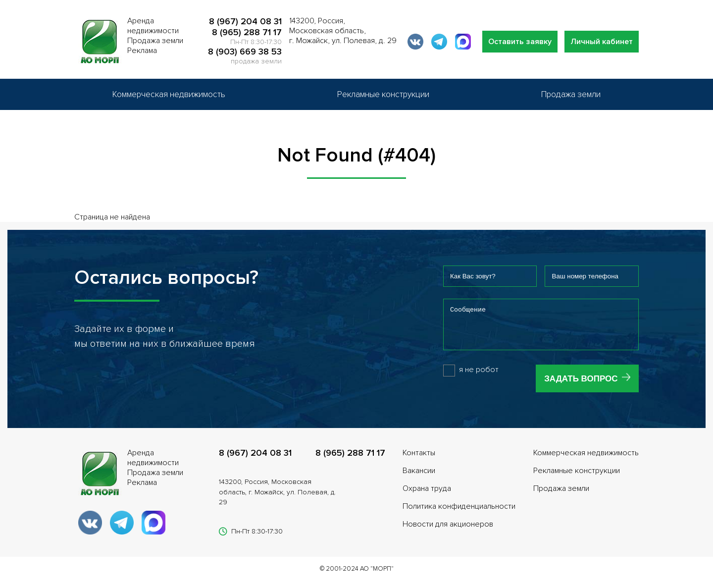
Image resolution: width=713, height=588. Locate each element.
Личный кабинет (602, 42)
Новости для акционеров (448, 532)
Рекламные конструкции (383, 94)
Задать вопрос (581, 386)
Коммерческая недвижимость (169, 94)
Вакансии (419, 478)
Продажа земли (571, 94)
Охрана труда (427, 496)
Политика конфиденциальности (459, 514)
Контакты (419, 460)
